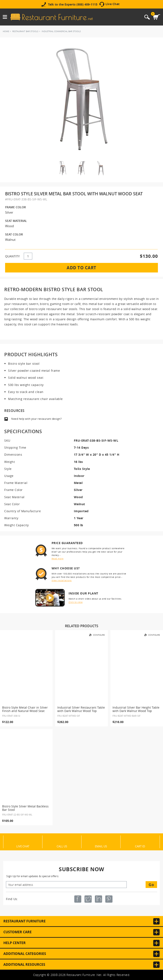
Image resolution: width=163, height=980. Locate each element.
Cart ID (140, 846)
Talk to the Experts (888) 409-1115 (73, 4)
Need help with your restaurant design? (36, 419)
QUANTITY (12, 256)
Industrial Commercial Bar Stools (61, 31)
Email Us (101, 846)
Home (6, 31)
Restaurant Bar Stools (25, 31)
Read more (58, 559)
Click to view (76, 602)
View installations (62, 581)
